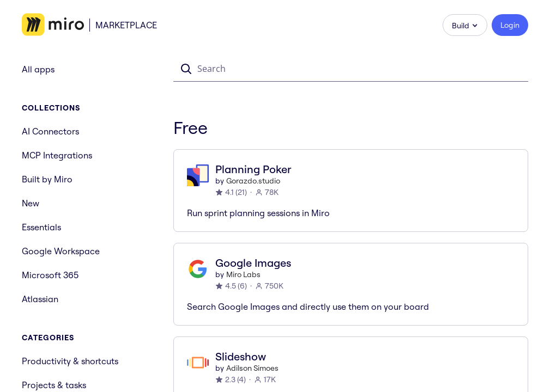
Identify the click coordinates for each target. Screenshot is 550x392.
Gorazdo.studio (253, 181)
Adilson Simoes (252, 368)
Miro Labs (243, 274)
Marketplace (126, 25)
